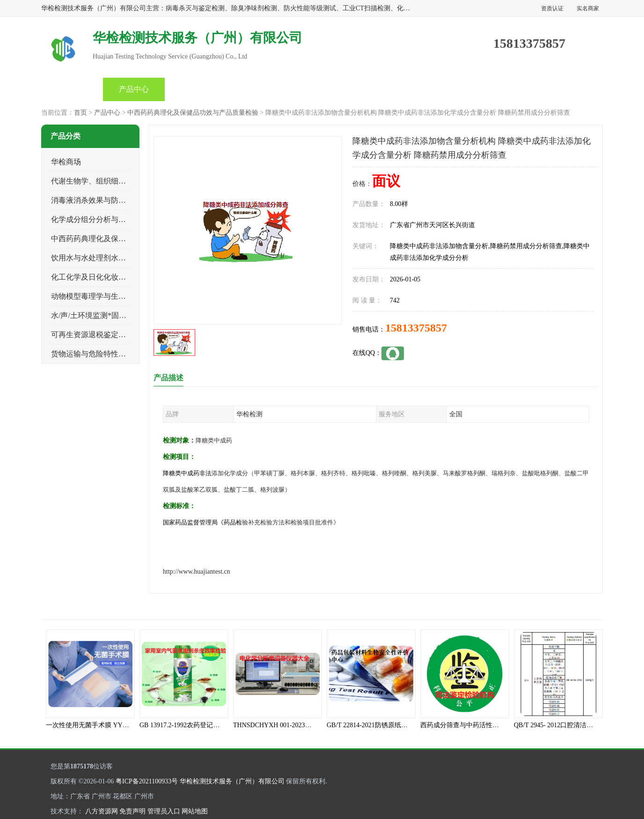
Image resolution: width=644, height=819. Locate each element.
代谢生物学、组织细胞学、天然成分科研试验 (126, 181)
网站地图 (195, 811)
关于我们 (381, 89)
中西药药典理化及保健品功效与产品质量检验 (193, 113)
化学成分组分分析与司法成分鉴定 (107, 219)
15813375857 (416, 328)
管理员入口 (164, 811)
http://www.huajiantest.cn (197, 572)
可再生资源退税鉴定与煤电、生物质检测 (118, 335)
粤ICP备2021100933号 (147, 781)
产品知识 (319, 89)
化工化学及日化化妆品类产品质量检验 (115, 277)
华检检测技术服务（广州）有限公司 (232, 781)
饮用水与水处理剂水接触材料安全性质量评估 (126, 258)
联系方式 (505, 89)
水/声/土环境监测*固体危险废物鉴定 (111, 315)
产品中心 (134, 89)
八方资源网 (102, 811)
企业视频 (196, 89)
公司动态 (257, 89)
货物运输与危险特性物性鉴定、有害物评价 (122, 354)
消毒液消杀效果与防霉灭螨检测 (103, 200)
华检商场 (66, 162)
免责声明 (132, 811)
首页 (72, 89)
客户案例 (443, 89)
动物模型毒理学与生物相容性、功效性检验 (122, 296)
